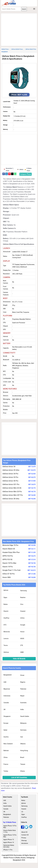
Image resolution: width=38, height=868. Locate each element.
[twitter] (26, 828)
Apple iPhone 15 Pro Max (10, 836)
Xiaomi (6, 611)
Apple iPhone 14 (9, 842)
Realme (23, 597)
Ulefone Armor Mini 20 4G (12, 488)
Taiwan (23, 764)
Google (23, 625)
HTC (5, 625)
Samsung (23, 591)
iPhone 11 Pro (8, 850)
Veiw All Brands (19, 659)
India (22, 709)
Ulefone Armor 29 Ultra (11, 470)
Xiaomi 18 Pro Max (9, 563)
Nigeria (23, 682)
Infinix (22, 618)
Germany (23, 730)
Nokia (6, 604)
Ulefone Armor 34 (9, 467)
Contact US (25, 835)
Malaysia (23, 723)
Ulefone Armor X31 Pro (11, 484)
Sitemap (24, 841)
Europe (6, 723)
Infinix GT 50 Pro (9, 574)
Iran (22, 737)
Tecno (6, 645)
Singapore (7, 716)
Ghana (22, 771)
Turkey (6, 771)
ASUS (22, 639)
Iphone (6, 590)
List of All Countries (19, 777)
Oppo (5, 597)
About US (24, 832)
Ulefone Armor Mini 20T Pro (13, 495)
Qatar (5, 730)
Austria (6, 737)
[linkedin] (31, 828)
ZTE (22, 645)
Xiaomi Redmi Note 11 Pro (10, 831)
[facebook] (23, 828)
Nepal (22, 696)
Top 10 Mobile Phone (9, 822)
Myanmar (7, 689)
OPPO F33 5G (7, 560)
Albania (23, 744)
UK (5, 709)
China (6, 757)
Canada (6, 703)
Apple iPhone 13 (9, 840)
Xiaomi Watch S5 (9, 549)
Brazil (22, 757)
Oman (22, 675)
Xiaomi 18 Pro (8, 567)
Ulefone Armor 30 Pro (10, 481)
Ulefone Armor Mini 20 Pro (12, 492)
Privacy (24, 838)
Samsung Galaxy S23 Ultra (9, 846)
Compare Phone (26, 174)
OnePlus (6, 618)
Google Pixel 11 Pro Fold (11, 570)
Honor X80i (7, 577)
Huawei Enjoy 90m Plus (11, 552)
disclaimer (25, 843)
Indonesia (7, 696)
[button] (4, 174)
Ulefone (6, 652)
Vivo (22, 604)
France (6, 764)
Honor (22, 632)
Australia (23, 703)
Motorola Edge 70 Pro (10, 545)
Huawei (23, 611)
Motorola (7, 632)
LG (22, 812)
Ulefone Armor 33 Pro (10, 477)
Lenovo (6, 639)
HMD (22, 652)
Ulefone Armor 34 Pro (10, 474)
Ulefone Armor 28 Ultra (11, 499)
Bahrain (6, 751)
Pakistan (23, 689)
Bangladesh (8, 675)
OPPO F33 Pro (8, 556)
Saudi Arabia (25, 716)
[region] (20, 29)
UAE (5, 682)
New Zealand (8, 744)
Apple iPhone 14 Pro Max (10, 827)
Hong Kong (24, 751)
